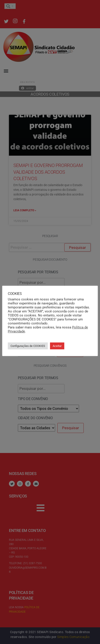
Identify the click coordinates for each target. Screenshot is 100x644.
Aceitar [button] (57, 346)
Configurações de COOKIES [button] (28, 346)
